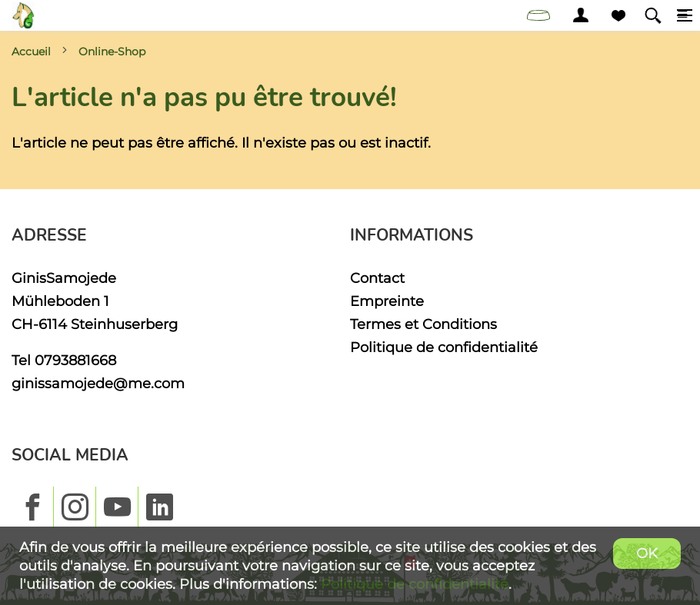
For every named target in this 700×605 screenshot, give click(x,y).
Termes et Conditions (423, 324)
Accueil (31, 52)
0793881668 (75, 360)
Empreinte (387, 301)
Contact (377, 278)
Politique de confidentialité (444, 347)
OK (647, 553)
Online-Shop (112, 52)
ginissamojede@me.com (98, 383)
